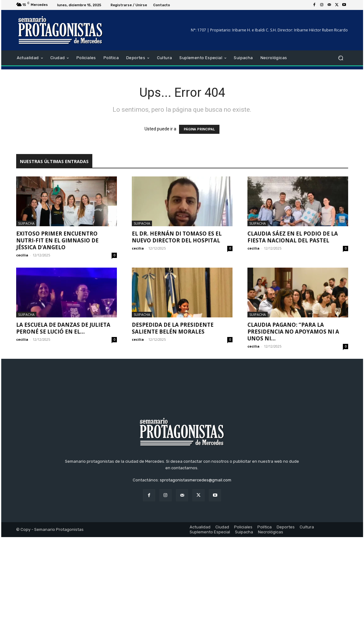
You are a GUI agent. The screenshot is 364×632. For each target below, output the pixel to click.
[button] (341, 58)
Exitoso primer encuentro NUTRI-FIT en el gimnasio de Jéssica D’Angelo (57, 240)
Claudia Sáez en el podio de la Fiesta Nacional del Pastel (293, 237)
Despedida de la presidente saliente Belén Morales (173, 328)
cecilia (22, 255)
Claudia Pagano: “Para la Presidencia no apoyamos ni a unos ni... (293, 332)
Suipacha (26, 223)
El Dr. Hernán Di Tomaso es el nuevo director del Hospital (177, 237)
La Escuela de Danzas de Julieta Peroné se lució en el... (63, 328)
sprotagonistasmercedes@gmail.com (196, 575)
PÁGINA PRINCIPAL (199, 129)
